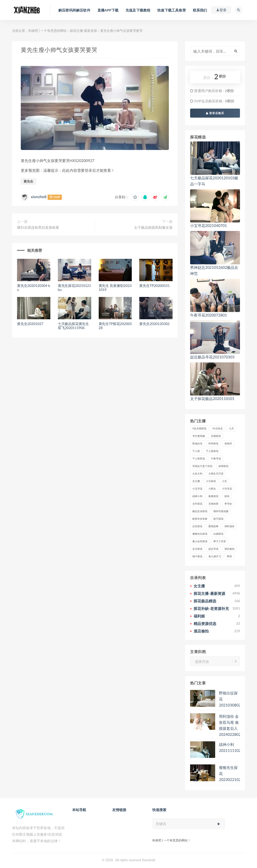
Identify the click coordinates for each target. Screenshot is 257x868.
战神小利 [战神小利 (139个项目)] (197, 496)
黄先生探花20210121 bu (74, 288)
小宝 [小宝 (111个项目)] (224, 481)
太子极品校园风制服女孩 (153, 227)
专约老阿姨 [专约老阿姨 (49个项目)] (199, 436)
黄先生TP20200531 (154, 286)
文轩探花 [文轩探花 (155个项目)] (197, 504)
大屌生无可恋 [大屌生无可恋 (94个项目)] (216, 474)
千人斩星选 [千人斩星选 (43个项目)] (199, 458)
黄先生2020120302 (154, 324)
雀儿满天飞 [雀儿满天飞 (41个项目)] (215, 556)
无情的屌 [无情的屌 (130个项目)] (213, 504)
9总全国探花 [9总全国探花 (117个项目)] (199, 428)
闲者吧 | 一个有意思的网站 (47, 31)
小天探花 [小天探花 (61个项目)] (211, 481)
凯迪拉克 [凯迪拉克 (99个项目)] (197, 443)
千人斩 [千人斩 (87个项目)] (196, 451)
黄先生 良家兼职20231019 (115, 288)
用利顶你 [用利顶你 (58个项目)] (229, 526)
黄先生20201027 (30, 324)
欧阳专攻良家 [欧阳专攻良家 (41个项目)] (200, 519)
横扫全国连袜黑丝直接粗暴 (38, 227)
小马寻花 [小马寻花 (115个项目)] (227, 489)
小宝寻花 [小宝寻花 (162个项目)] (197, 489)
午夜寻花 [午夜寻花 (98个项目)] (216, 458)
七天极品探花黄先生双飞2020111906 (73, 326)
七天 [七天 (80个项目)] (231, 428)
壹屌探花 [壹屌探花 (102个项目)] (223, 466)
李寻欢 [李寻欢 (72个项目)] (228, 504)
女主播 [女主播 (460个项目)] (196, 481)
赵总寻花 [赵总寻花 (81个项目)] (213, 549)
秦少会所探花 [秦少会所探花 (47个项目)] (200, 541)
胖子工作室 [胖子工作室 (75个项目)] (220, 541)
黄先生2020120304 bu (34, 288)
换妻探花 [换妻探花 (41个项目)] (213, 496)
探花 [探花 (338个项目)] (227, 496)
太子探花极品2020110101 (212, 399)
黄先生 (28, 181)
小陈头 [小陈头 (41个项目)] (212, 489)
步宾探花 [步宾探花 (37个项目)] (197, 526)
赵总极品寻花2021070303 (212, 357)
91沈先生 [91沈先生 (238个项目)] (218, 428)
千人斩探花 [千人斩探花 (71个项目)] (212, 451)
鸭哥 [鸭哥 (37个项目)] (229, 556)
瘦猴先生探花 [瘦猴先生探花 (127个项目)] (200, 534)
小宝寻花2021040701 (209, 225)
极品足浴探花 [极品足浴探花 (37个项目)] (200, 511)
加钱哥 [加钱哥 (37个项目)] (228, 443)
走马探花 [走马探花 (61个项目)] (197, 549)
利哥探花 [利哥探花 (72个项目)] (213, 443)
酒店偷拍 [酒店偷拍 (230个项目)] (229, 549)
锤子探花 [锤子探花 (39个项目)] (197, 556)
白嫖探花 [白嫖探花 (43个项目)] (218, 534)
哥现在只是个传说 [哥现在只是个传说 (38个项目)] (202, 466)
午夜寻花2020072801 (209, 315)
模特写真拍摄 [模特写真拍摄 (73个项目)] (221, 511)
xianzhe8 (39, 196)
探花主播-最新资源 (84, 31)
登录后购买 (215, 113)
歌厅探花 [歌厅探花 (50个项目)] (218, 519)
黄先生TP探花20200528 (115, 326)
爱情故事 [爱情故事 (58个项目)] (213, 526)
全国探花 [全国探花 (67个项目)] (216, 436)
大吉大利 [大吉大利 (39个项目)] (197, 474)
